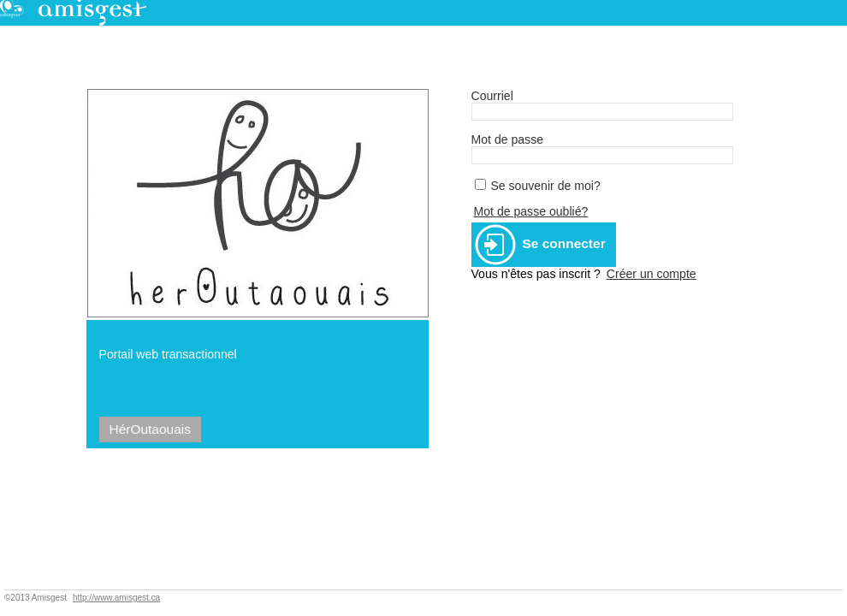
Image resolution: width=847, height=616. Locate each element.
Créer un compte (652, 274)
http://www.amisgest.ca (116, 598)
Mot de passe (508, 139)
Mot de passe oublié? (531, 211)
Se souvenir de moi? (545, 186)
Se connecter (540, 245)
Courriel (492, 96)
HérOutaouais (150, 429)
